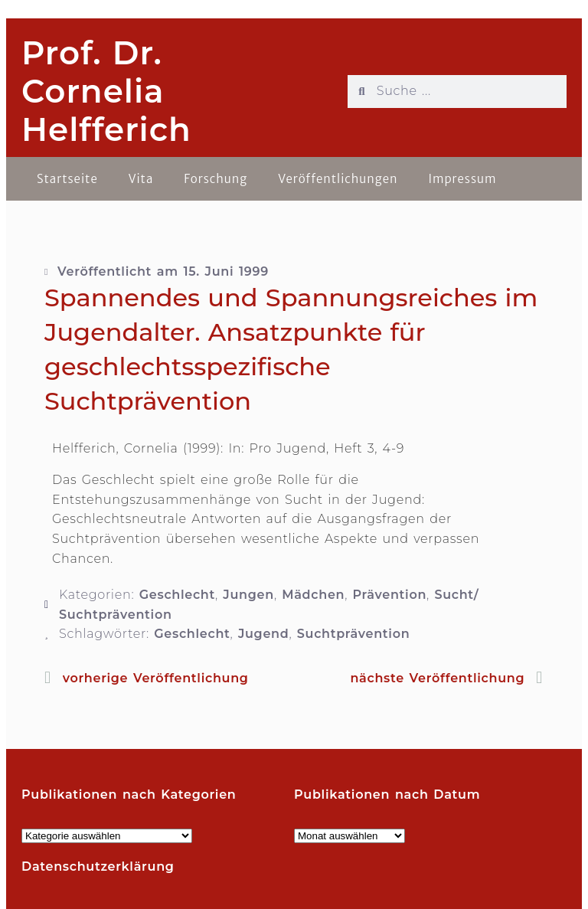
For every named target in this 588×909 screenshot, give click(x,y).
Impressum (462, 179)
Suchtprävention (354, 634)
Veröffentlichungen (338, 179)
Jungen (248, 595)
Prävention (390, 595)
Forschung (216, 179)
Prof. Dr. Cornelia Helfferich (106, 92)
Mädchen (313, 595)
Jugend (264, 634)
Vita (141, 179)
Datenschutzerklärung (98, 866)
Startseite (67, 179)
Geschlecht (177, 595)
